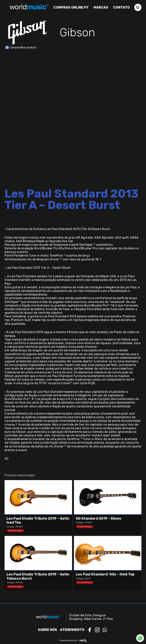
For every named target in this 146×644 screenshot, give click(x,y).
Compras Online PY (71, 7)
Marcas (101, 7)
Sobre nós (47, 630)
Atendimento (72, 630)
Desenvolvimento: (73, 640)
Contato (121, 7)
